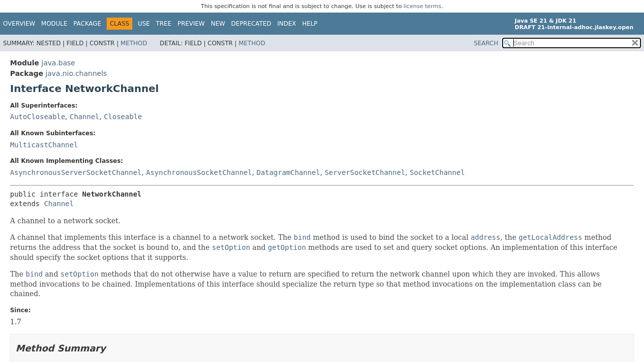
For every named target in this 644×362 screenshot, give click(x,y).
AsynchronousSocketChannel (199, 172)
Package (87, 24)
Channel (84, 117)
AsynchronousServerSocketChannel (76, 172)
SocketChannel (437, 172)
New (218, 24)
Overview (19, 24)
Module (54, 24)
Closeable (123, 117)
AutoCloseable (38, 117)
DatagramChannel (288, 172)
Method (134, 43)
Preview (191, 24)
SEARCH (486, 43)
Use (144, 24)
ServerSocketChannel (365, 172)
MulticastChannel (44, 145)
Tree (164, 24)
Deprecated (251, 24)
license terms (422, 6)
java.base (58, 63)
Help (310, 24)
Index (287, 24)
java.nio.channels (76, 73)
